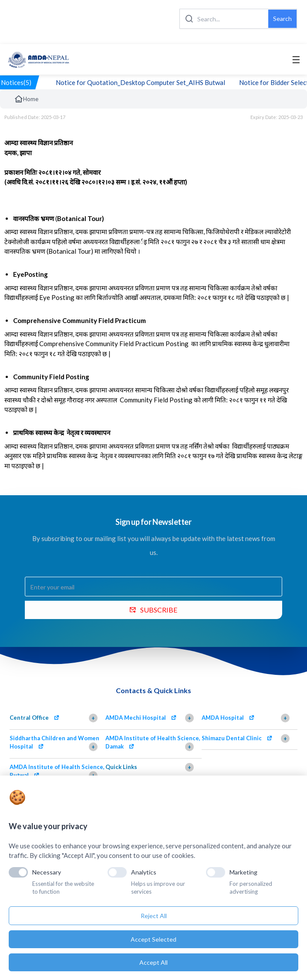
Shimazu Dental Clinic (232, 738)
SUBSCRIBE (153, 610)
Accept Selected (153, 939)
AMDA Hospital (223, 718)
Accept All (153, 962)
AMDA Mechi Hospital (136, 718)
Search (282, 19)
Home (26, 99)
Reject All (154, 916)
